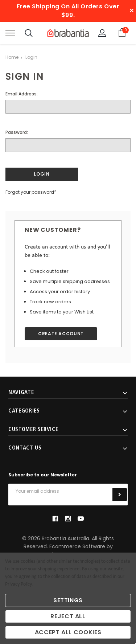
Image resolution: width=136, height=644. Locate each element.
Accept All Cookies (68, 632)
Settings (68, 600)
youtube (81, 519)
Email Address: (22, 94)
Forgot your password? (31, 192)
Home (12, 57)
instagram (68, 519)
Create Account (61, 334)
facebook (55, 519)
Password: (17, 132)
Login (31, 57)
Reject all (68, 616)
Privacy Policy (18, 584)
